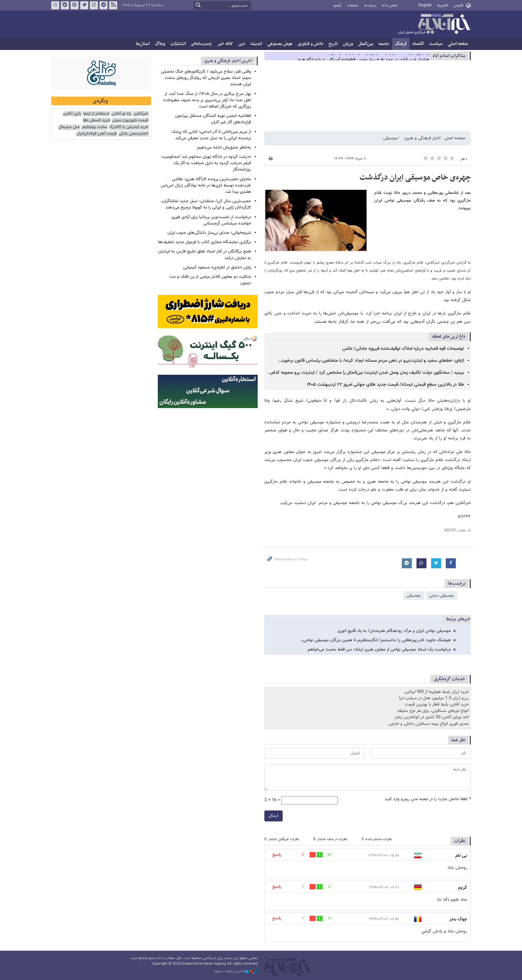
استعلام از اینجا (96, 114)
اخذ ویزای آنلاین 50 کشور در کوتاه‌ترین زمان (432, 717)
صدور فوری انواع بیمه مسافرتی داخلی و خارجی (429, 724)
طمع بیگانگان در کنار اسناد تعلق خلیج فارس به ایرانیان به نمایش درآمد (205, 255)
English (425, 5)
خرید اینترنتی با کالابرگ (129, 127)
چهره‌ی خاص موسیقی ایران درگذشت (415, 178)
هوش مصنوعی (280, 44)
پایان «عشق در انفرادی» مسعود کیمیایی (217, 267)
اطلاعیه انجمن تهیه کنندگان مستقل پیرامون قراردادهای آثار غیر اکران (213, 119)
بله (65, 5)
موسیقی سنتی (442, 596)
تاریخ (333, 44)
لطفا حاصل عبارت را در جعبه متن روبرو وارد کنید (428, 799)
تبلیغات (353, 5)
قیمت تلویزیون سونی (130, 120)
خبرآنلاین (434, 25)
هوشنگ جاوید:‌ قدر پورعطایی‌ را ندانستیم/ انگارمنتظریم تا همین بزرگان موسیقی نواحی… (376, 640)
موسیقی (390, 138)
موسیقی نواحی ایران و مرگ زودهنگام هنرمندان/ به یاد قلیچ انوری (394, 631)
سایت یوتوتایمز (94, 127)
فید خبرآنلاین (113, 5)
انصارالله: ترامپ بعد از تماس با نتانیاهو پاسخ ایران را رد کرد (379, 56)
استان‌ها (143, 44)
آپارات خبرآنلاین (75, 5)
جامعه (384, 44)
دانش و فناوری (310, 44)
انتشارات (178, 44)
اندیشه (256, 44)
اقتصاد (418, 44)
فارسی (458, 5)
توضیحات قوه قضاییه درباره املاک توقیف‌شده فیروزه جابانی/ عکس (403, 349)
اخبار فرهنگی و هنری (422, 138)
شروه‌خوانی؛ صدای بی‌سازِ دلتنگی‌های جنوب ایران (209, 233)
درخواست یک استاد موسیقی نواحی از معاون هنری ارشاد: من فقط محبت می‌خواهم (379, 650)
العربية (443, 5)
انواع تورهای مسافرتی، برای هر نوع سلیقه (433, 711)
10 (329, 919)
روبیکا (55, 5)
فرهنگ (401, 44)
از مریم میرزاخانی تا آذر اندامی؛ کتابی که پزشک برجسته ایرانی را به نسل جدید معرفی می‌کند (211, 135)
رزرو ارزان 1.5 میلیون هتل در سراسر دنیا (434, 698)
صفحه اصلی (458, 44)
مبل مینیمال (69, 127)
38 (329, 855)
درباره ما (370, 5)
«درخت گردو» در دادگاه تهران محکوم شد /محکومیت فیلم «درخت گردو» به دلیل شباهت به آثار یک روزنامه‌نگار (206, 163)
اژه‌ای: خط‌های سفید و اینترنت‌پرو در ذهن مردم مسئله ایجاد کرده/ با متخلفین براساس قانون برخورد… (371, 361)
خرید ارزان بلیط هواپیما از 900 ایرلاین (437, 692)
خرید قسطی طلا (96, 120)
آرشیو (337, 5)
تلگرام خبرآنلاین (104, 5)
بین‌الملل (366, 44)
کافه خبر (225, 44)
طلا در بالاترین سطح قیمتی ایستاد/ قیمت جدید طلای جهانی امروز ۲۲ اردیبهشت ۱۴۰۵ (386, 385)
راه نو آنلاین (121, 114)
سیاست (436, 44)
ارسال (273, 816)
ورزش (348, 44)
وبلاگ (160, 44)
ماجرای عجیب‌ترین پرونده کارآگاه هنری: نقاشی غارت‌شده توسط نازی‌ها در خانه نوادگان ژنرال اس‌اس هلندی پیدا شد (206, 186)
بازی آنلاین (72, 114)
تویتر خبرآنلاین (84, 5)
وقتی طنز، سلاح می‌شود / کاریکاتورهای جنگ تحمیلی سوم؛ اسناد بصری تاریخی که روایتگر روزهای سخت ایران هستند (206, 78)
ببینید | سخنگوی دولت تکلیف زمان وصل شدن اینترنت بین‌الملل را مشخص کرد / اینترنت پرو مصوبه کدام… (366, 373)
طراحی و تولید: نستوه (236, 971)
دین (242, 44)
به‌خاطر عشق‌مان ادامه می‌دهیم (224, 148)
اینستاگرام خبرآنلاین (94, 5)
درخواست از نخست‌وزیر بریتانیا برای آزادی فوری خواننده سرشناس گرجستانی (211, 220)
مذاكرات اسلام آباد (449, 56)
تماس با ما (390, 5)
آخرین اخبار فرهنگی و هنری (228, 61)
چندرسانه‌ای (202, 44)
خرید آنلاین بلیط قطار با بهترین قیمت (437, 705)
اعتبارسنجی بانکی (133, 134)
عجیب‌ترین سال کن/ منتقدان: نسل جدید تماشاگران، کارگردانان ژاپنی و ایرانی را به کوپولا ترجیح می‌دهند (206, 204)
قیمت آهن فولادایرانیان (96, 134)
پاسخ (277, 855)
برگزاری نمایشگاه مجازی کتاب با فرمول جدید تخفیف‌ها (205, 242)
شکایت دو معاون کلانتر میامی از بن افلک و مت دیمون (210, 280)
